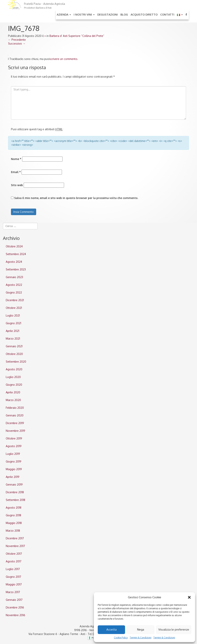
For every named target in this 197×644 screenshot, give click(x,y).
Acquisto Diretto (144, 15)
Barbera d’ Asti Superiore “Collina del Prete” (77, 36)
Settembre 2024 (16, 254)
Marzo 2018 (13, 531)
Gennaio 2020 (15, 415)
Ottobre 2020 (14, 354)
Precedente (17, 40)
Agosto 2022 (14, 285)
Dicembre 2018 (15, 492)
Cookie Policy (121, 638)
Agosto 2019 (14, 446)
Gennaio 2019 (14, 484)
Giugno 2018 (13, 515)
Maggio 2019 (14, 469)
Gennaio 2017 (14, 600)
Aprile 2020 (13, 392)
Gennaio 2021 (14, 346)
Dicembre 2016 (15, 607)
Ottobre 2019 (14, 438)
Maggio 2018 (14, 523)
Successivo (17, 44)
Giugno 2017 (13, 577)
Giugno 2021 (13, 323)
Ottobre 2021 (14, 308)
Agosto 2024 (14, 262)
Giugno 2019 (14, 461)
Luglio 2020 (13, 377)
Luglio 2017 (13, 569)
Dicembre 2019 (15, 423)
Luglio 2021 (13, 315)
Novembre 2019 (15, 431)
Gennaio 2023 (14, 277)
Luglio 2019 (13, 454)
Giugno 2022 (14, 292)
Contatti (167, 15)
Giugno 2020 (14, 385)
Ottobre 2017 (14, 554)
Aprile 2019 (13, 477)
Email (16, 172)
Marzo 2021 (13, 339)
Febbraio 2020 (15, 408)
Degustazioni (108, 15)
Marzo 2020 (13, 400)
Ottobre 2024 (14, 246)
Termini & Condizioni (141, 638)
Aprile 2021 (13, 331)
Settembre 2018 (15, 500)
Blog (124, 15)
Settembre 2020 (16, 362)
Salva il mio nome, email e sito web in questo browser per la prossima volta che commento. (76, 198)
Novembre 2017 (15, 546)
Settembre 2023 (16, 269)
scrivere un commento (63, 59)
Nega (141, 629)
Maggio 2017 (14, 584)
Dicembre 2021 (15, 300)
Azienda (64, 15)
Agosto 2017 (14, 561)
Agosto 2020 (14, 369)
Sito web (17, 185)
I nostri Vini (84, 15)
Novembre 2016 (15, 615)
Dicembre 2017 (15, 538)
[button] (189, 597)
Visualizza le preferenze (174, 629)
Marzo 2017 (13, 592)
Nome (16, 159)
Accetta (111, 629)
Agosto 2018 (14, 508)
